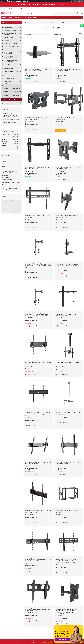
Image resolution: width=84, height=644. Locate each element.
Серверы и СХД (8, 38)
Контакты (28, 17)
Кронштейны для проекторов (12, 89)
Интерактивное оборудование (8, 53)
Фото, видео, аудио (9, 69)
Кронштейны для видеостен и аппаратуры (13, 96)
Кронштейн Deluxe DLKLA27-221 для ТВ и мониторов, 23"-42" (68, 168)
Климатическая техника (10, 79)
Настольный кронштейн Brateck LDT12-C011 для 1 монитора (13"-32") (37, 315)
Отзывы (34, 17)
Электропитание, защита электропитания (11, 72)
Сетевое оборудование (10, 43)
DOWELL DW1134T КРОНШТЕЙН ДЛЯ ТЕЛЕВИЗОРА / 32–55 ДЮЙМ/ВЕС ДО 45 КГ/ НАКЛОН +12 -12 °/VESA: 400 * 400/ (68, 561)
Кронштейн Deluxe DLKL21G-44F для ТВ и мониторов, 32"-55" (68, 463)
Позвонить (61, 5)
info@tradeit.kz (10, 187)
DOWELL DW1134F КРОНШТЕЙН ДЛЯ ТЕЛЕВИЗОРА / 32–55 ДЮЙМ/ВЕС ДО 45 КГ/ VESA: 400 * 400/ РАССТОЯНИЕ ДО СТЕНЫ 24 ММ (38, 413)
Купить (61, 130)
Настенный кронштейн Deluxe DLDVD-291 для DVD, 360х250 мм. (38, 70)
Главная (4, 17)
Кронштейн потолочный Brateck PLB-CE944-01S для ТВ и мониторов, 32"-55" (68, 363)
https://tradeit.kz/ (10, 185)
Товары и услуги (13, 17)
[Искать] (77, 13)
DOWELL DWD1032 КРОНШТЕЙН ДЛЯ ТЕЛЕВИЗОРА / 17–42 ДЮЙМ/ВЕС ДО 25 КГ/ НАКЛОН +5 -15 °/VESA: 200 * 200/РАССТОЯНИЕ (68, 611)
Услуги (6, 103)
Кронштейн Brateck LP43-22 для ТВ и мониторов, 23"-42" (68, 70)
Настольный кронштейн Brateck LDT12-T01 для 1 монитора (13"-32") (67, 265)
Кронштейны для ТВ (10, 100)
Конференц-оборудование (11, 46)
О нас (22, 17)
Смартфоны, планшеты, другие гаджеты (11, 61)
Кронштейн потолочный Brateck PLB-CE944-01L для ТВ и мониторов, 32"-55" (68, 412)
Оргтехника (7, 41)
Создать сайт (19, 1)
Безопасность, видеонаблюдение (9, 65)
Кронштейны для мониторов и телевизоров (13, 92)
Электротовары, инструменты (8, 82)
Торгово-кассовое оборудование (9, 57)
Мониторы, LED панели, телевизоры (11, 34)
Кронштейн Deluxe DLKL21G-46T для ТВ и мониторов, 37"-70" (38, 560)
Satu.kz (49, 641)
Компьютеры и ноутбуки (11, 31)
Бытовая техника (9, 76)
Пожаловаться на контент (46, 642)
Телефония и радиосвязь (11, 49)
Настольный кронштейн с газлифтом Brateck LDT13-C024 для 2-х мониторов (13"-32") (38, 266)
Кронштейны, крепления (44, 23)
